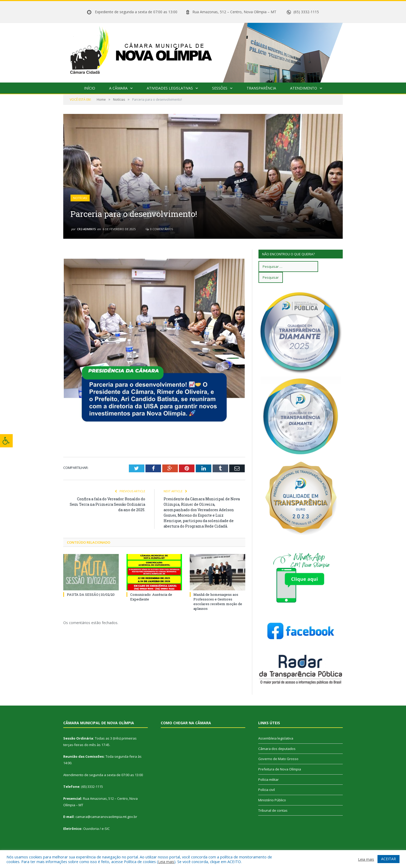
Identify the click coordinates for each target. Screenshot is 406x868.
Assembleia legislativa (276, 738)
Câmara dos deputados (277, 749)
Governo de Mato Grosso (278, 759)
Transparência (261, 88)
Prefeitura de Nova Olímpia (280, 769)
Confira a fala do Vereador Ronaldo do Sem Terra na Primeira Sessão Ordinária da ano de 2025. (107, 504)
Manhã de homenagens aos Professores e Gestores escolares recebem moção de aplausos (218, 601)
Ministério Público (272, 800)
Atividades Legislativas (170, 88)
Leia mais (166, 862)
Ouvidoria (91, 829)
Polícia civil (267, 790)
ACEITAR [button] (388, 859)
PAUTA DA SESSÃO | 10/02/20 (91, 594)
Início (90, 88)
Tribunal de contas (273, 810)
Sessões (220, 88)
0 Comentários (159, 229)
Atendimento (304, 88)
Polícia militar (268, 780)
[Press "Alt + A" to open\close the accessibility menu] (6, 441)
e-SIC (106, 829)
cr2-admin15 (86, 229)
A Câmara (118, 88)
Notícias (80, 198)
